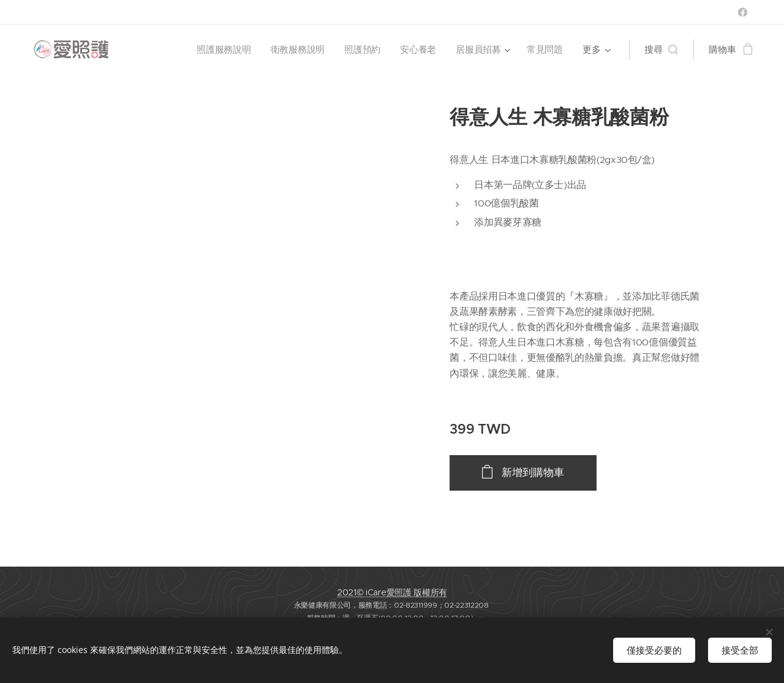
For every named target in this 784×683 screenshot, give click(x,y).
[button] (661, 50)
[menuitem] (223, 50)
